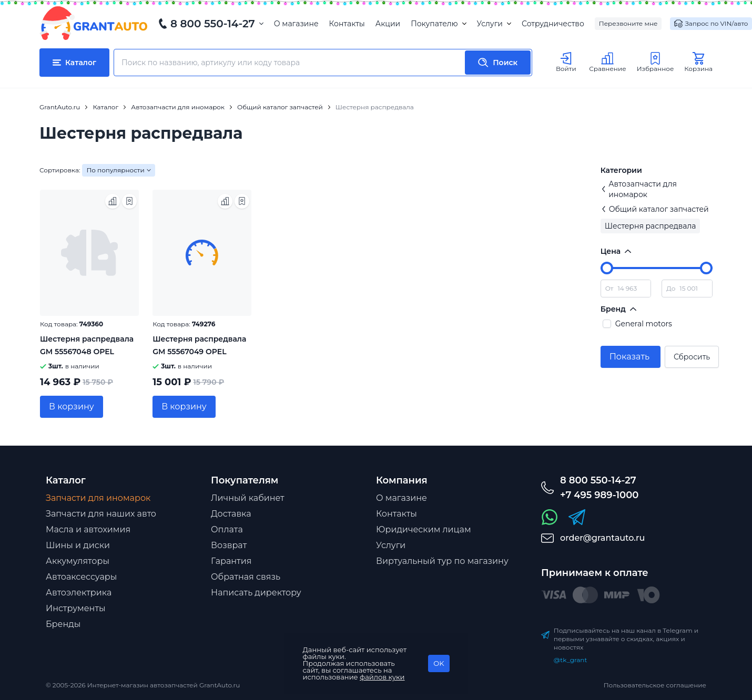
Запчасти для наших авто (101, 514)
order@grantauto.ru (602, 538)
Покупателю (438, 24)
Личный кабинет (248, 498)
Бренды (63, 624)
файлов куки (382, 677)
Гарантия (231, 561)
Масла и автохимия (88, 529)
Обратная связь (246, 577)
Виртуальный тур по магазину (442, 561)
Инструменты (76, 608)
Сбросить (692, 357)
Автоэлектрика (79, 593)
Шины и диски (78, 545)
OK (439, 663)
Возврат (229, 545)
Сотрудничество (553, 24)
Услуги (494, 24)
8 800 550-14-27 (213, 24)
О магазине (296, 24)
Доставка (231, 514)
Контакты (347, 24)
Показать (629, 357)
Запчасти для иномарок (98, 498)
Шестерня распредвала (651, 226)
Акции (388, 24)
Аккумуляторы (78, 561)
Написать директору (256, 593)
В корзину (72, 406)
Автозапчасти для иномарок (639, 189)
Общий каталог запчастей (655, 209)
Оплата (227, 529)
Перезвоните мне (628, 23)
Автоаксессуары (81, 577)
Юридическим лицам (424, 529)
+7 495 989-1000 (599, 495)
